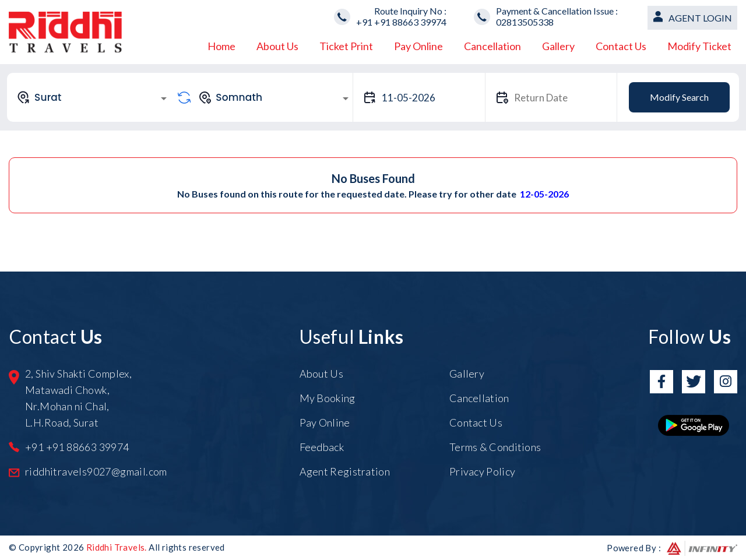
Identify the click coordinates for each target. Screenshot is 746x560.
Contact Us (621, 46)
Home (221, 46)
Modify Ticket (699, 46)
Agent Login (700, 18)
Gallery (558, 46)
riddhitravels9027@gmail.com (96, 471)
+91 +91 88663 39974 (401, 22)
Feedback (322, 447)
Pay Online (418, 46)
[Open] (164, 98)
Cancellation (492, 46)
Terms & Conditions (495, 447)
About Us (277, 46)
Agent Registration (345, 471)
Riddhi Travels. (117, 547)
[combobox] (94, 97)
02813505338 (525, 22)
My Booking (328, 398)
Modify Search (679, 97)
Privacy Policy (482, 471)
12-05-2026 (544, 194)
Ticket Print (346, 46)
